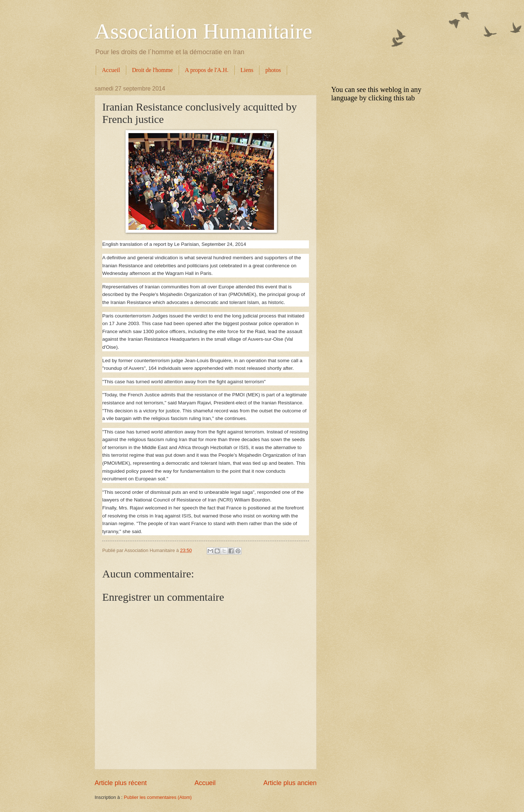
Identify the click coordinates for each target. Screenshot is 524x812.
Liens (247, 70)
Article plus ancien (290, 783)
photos (273, 70)
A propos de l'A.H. (207, 70)
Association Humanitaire (203, 31)
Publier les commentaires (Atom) (158, 797)
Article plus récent (121, 783)
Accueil (111, 70)
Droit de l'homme (152, 70)
